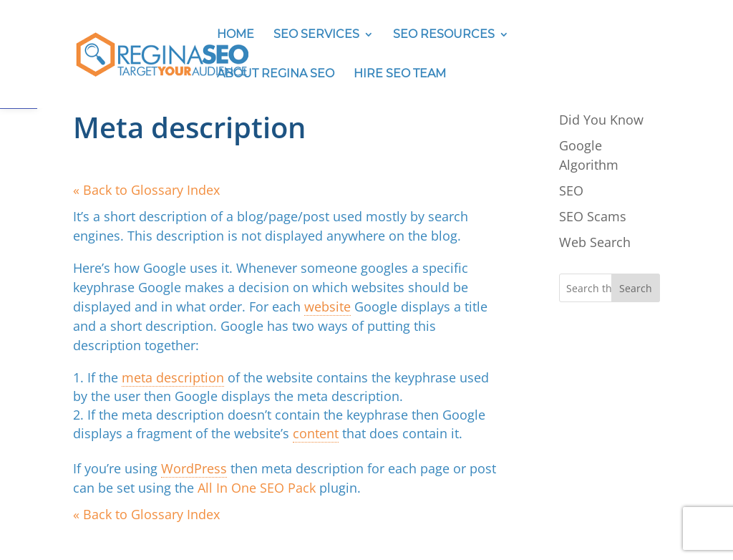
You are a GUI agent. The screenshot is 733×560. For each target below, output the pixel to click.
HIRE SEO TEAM (400, 74)
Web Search (595, 242)
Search (636, 288)
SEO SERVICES (316, 35)
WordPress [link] (194, 468)
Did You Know (601, 120)
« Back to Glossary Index (146, 190)
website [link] (327, 306)
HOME (236, 35)
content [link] (316, 433)
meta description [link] (173, 377)
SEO (571, 190)
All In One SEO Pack (257, 488)
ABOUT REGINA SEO (276, 74)
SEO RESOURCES (444, 35)
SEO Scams (593, 216)
